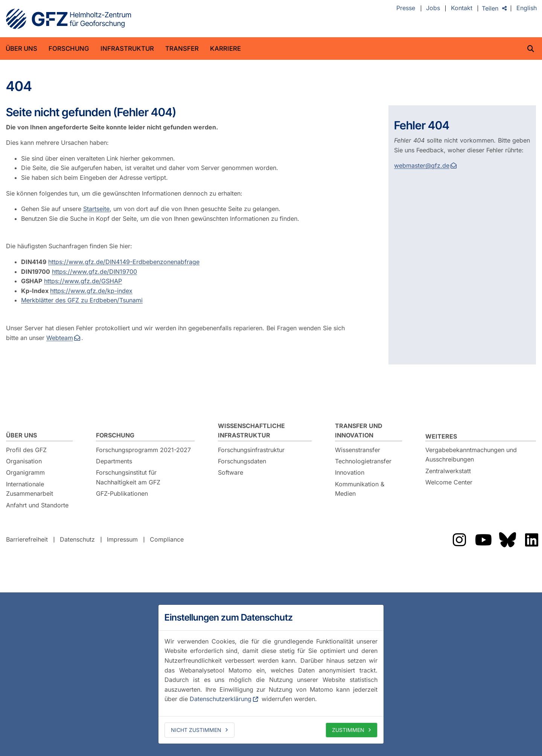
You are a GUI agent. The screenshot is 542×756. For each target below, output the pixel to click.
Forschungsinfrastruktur (251, 450)
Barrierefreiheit (27, 539)
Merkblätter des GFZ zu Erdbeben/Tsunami (82, 300)
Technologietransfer (363, 461)
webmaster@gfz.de (422, 165)
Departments (114, 461)
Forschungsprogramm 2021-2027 (143, 450)
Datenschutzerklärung (221, 699)
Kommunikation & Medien (360, 489)
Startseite (96, 209)
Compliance (167, 539)
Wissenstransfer (358, 450)
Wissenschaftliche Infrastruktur (251, 431)
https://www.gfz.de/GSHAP (83, 281)
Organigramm (25, 472)
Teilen (490, 8)
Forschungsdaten (242, 461)
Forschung (69, 49)
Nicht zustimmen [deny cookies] (196, 730)
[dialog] (271, 674)
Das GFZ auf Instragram (459, 540)
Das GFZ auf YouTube (483, 540)
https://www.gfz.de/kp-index (91, 291)
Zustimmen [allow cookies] (348, 730)
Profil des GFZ (26, 450)
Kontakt (462, 8)
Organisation (24, 461)
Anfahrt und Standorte (37, 505)
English (527, 8)
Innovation (350, 472)
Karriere (225, 49)
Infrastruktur (127, 49)
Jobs (433, 8)
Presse (406, 8)
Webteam (60, 338)
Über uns (21, 49)
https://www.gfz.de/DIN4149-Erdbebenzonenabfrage (124, 262)
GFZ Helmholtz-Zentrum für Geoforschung (69, 19)
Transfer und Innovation (359, 431)
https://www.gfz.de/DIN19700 (94, 272)
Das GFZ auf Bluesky (507, 540)
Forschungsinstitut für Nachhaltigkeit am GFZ (128, 477)
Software (231, 472)
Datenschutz (77, 539)
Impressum (122, 539)
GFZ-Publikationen (122, 493)
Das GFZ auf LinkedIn (531, 540)
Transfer (182, 49)
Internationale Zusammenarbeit (30, 489)
